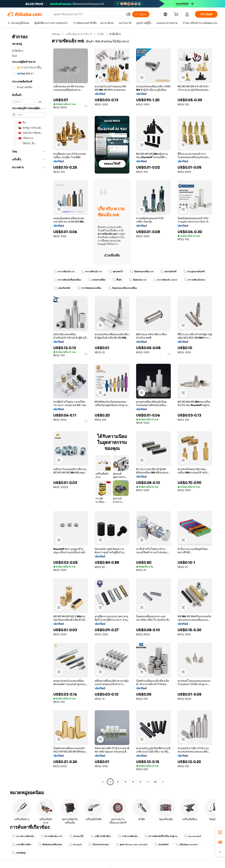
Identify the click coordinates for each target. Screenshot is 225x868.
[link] (220, 832)
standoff (75, 845)
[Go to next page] (163, 782)
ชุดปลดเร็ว (116, 272)
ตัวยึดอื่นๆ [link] (115, 34)
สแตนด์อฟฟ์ (169, 272)
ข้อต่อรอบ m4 (138, 280)
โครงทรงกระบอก (99, 845)
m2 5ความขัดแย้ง (23, 836)
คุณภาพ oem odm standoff (132, 845)
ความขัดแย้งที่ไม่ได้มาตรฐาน (161, 836)
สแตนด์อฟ (162, 845)
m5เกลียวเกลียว (22, 845)
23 (155, 782)
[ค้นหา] (141, 14)
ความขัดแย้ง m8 (64, 272)
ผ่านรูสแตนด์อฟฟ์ (194, 272)
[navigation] (28, 408)
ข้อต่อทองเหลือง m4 (142, 272)
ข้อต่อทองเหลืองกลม (50, 845)
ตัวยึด (101, 34)
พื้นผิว (117, 280)
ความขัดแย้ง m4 (92, 272)
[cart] (177, 15)
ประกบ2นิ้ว (77, 836)
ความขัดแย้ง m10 (52, 836)
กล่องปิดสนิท (62, 288)
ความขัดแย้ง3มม (195, 280)
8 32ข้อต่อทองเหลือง (89, 288)
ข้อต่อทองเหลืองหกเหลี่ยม (123, 288)
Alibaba (56, 34)
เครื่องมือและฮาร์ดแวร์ (79, 34)
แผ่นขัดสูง (19, 853)
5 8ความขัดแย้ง (128, 836)
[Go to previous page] (103, 782)
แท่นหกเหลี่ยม (97, 280)
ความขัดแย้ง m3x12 (165, 280)
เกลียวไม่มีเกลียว (101, 836)
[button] (128, 14)
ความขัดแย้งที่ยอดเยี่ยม (68, 280)
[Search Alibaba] (88, 14)
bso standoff (193, 836)
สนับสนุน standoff (187, 845)
